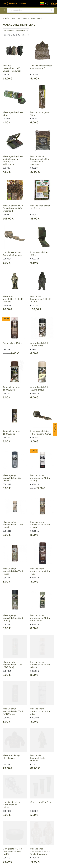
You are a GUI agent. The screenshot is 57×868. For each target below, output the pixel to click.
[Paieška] (31, 10)
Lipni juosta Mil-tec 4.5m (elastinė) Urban (12, 805)
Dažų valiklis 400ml (12, 343)
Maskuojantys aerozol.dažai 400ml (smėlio (13, 525)
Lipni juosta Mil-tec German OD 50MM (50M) (12, 851)
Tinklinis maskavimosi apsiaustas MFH (41, 67)
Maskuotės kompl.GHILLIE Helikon (38, 758)
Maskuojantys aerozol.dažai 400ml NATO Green (13, 711)
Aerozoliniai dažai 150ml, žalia (11, 433)
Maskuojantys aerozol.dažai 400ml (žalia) (13, 571)
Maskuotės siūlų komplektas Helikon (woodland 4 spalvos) (40, 160)
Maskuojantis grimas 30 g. (13, 114)
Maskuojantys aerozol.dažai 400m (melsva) (12, 478)
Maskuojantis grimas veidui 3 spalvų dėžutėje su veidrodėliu (13, 160)
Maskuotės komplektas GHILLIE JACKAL (40, 299)
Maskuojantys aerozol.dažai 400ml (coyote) (40, 525)
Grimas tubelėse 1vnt (41, 802)
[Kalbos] (43, 4)
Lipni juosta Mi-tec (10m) (39, 254)
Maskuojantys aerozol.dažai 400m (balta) (40, 478)
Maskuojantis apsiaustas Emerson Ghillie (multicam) (40, 851)
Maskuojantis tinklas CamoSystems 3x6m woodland (13, 208)
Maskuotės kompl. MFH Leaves (12, 757)
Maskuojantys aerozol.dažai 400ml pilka (40, 711)
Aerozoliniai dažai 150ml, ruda (11, 388)
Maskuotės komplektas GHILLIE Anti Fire (13, 299)
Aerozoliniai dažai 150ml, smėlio (39, 388)
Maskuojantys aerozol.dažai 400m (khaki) (40, 665)
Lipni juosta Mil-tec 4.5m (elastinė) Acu (12, 254)
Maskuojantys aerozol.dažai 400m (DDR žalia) (12, 665)
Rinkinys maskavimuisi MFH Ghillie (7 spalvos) (12, 68)
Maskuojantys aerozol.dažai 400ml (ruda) (40, 571)
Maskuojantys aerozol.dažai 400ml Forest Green (40, 618)
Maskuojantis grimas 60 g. (40, 114)
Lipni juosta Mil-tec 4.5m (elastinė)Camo (41, 433)
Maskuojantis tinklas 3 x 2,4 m (40, 207)
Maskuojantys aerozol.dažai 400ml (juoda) (13, 618)
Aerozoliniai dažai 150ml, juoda (39, 344)
